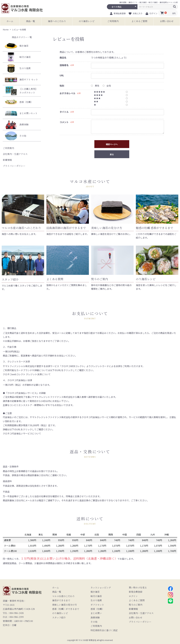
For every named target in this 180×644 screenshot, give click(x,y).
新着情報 (7, 160)
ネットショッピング (101, 588)
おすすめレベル (67, 93)
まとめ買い (96, 613)
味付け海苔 (18, 57)
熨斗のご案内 (136, 605)
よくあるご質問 (139, 21)
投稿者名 (64, 65)
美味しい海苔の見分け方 (65, 605)
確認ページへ (112, 144)
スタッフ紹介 (59, 618)
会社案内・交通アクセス (15, 154)
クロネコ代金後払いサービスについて (22, 433)
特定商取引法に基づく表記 (104, 630)
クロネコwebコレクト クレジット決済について (27, 374)
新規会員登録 (136, 592)
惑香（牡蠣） (19, 102)
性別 (62, 86)
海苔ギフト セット (21, 79)
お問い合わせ (167, 21)
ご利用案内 (113, 21)
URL (62, 75)
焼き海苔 (17, 46)
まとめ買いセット (21, 113)
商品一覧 (31, 21)
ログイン (133, 596)
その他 (15, 136)
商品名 (63, 57)
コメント (64, 122)
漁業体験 (17, 124)
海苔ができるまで (61, 600)
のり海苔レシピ (87, 21)
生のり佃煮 (18, 68)
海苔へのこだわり (57, 21)
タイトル (64, 112)
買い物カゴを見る (138, 588)
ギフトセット (97, 605)
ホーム (10, 21)
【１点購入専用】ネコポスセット (21, 91)
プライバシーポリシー (14, 166)
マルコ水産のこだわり (63, 596)
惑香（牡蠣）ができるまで (66, 609)
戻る (112, 154)
